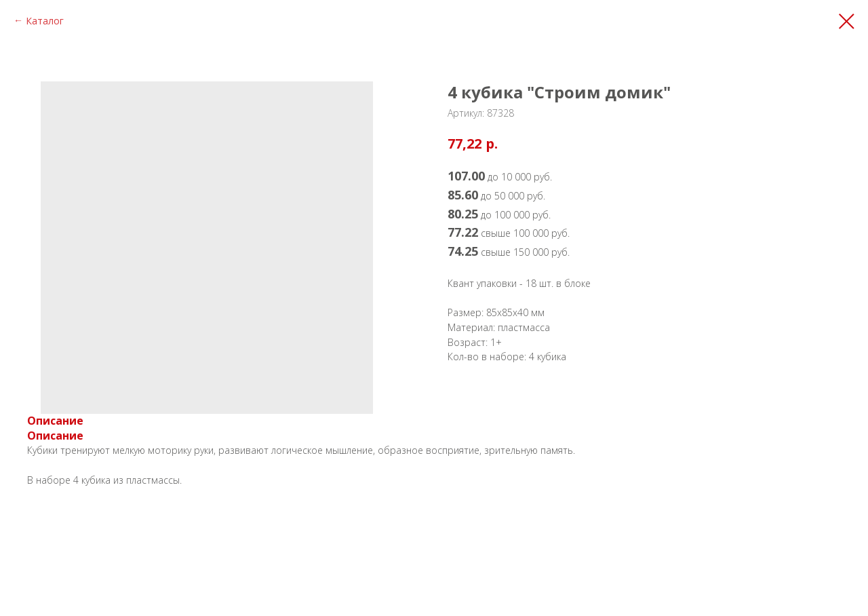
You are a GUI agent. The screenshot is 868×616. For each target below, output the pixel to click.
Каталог (45, 21)
